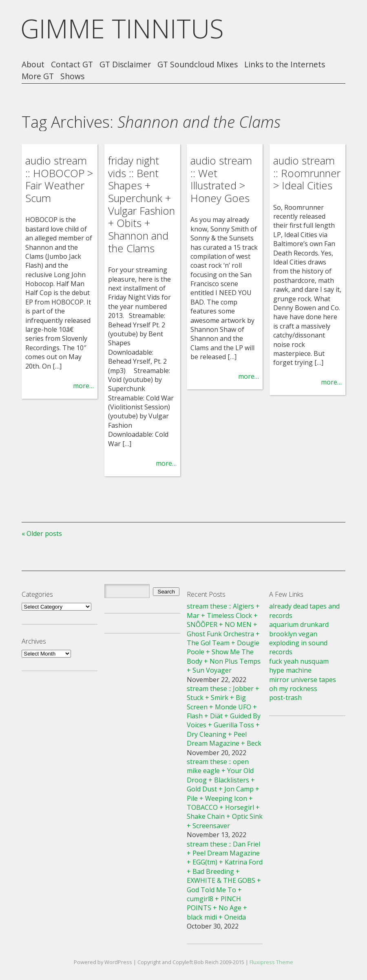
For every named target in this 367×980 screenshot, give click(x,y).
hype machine (290, 670)
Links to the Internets (285, 65)
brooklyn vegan (293, 634)
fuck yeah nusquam (299, 661)
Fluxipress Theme (271, 962)
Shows (72, 77)
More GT (38, 77)
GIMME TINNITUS (122, 28)
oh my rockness (293, 689)
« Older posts (42, 533)
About (33, 65)
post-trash (285, 698)
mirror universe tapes (303, 680)
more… (83, 386)
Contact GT (72, 65)
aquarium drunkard (299, 624)
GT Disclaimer (125, 65)
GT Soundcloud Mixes (198, 65)
